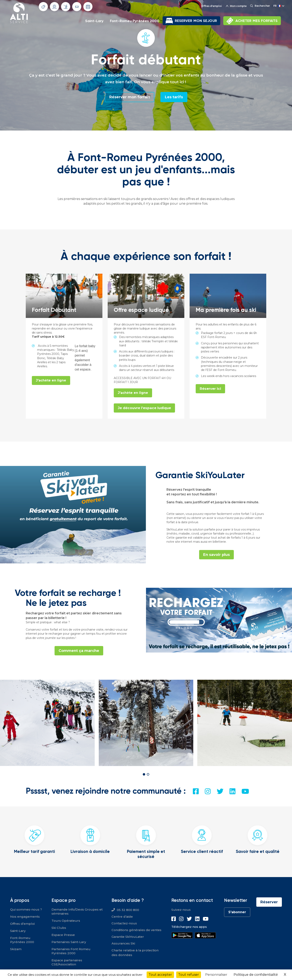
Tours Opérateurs (66, 921)
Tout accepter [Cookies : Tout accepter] (160, 975)
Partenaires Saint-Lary (69, 942)
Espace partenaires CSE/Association (67, 962)
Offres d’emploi (22, 924)
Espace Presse (63, 935)
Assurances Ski (123, 943)
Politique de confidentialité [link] (256, 975)
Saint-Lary (94, 21)
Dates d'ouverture (88, 7)
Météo (43, 7)
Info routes (77, 7)
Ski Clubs (59, 928)
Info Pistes (66, 6)
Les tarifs (174, 97)
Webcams (55, 7)
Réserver (269, 902)
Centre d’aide (122, 917)
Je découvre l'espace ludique (144, 408)
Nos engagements (25, 917)
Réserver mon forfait (130, 97)
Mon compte (236, 6)
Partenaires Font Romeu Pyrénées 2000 (71, 951)
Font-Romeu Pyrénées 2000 (135, 21)
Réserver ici (210, 389)
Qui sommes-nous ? (26, 909)
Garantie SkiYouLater (128, 937)
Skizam (16, 949)
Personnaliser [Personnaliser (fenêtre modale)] (216, 975)
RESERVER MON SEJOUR (196, 21)
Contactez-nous (124, 923)
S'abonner (237, 912)
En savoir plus (216, 555)
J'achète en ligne (51, 380)
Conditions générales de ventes (136, 930)
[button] (144, 774)
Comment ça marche (79, 651)
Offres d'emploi (211, 6)
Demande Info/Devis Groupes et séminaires (77, 911)
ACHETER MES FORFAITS (257, 21)
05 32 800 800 (128, 910)
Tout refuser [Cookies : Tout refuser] (189, 975)
